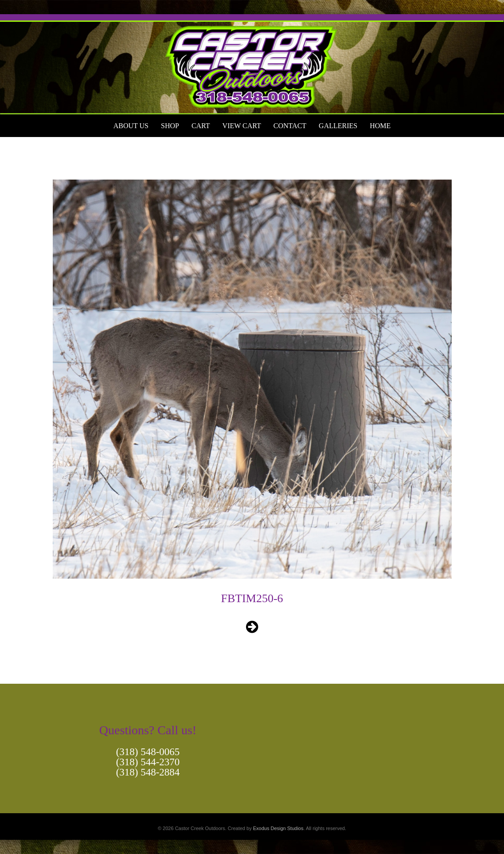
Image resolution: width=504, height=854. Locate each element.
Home (380, 126)
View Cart (242, 126)
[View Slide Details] (252, 64)
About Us (131, 126)
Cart (201, 126)
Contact (290, 126)
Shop (170, 126)
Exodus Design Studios (278, 828)
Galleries (338, 126)
